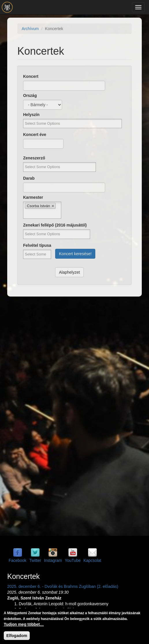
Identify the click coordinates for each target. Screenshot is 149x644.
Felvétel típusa (37, 245)
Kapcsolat (92, 560)
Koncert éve (35, 135)
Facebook (17, 560)
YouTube (73, 560)
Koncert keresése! (75, 254)
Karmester (33, 197)
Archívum (30, 29)
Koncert (31, 76)
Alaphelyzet (69, 272)
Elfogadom (17, 636)
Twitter (35, 560)
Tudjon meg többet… (24, 624)
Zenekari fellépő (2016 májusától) (55, 225)
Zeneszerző (34, 158)
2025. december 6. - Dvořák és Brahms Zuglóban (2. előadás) (63, 586)
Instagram (53, 560)
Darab (29, 178)
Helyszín (31, 115)
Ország (30, 95)
